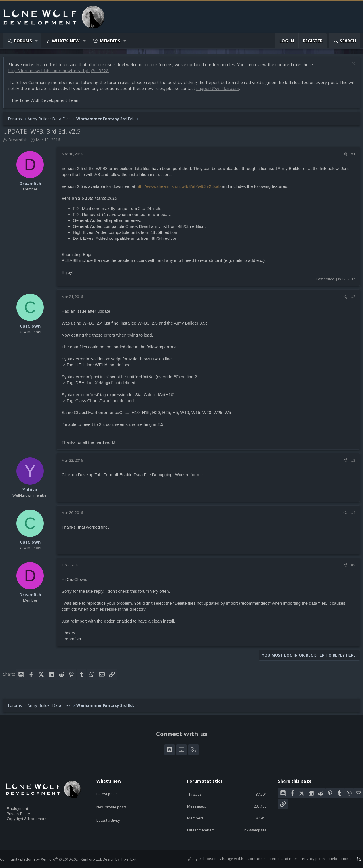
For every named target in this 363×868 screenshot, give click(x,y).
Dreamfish (21, 143)
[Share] (342, 157)
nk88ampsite (251, 829)
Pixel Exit (135, 859)
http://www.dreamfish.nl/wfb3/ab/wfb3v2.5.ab (181, 189)
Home (341, 859)
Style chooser (196, 859)
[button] (37, 41)
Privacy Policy (26, 811)
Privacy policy (308, 859)
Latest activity (113, 810)
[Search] (345, 41)
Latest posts (112, 788)
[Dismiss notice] (350, 67)
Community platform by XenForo (57, 859)
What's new (66, 41)
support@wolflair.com (228, 91)
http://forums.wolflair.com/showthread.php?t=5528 (61, 73)
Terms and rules (278, 859)
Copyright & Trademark (35, 817)
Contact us (251, 859)
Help (328, 859)
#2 (350, 299)
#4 (350, 515)
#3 (350, 463)
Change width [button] (226, 859)
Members (110, 41)
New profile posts (117, 799)
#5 (350, 568)
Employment (25, 805)
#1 (350, 157)
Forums (23, 41)
